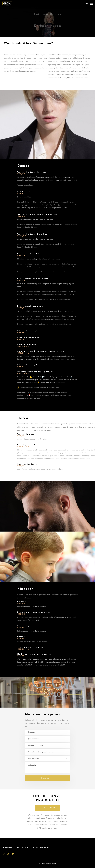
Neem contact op (41, 848)
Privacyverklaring (11, 848)
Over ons (26, 848)
